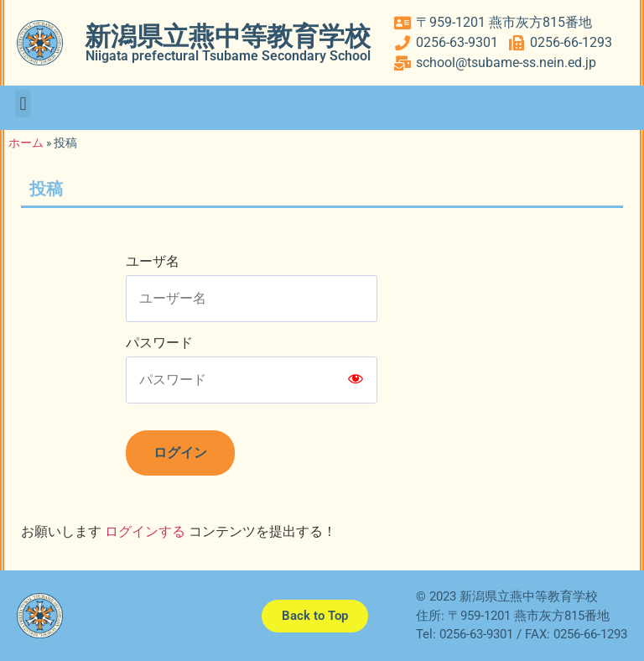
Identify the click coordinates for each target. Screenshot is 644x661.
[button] (23, 104)
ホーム (26, 143)
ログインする (145, 531)
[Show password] (356, 380)
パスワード (159, 343)
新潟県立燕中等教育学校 (228, 36)
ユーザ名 (153, 262)
